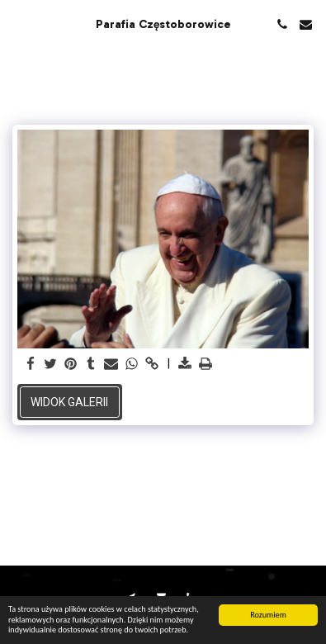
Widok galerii (69, 402)
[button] (18, 24)
